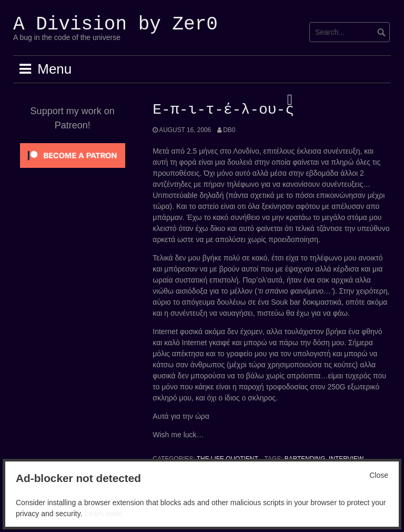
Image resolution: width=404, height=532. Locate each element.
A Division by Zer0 (115, 24)
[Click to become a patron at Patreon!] (73, 155)
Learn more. (104, 514)
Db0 (229, 130)
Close (379, 475)
